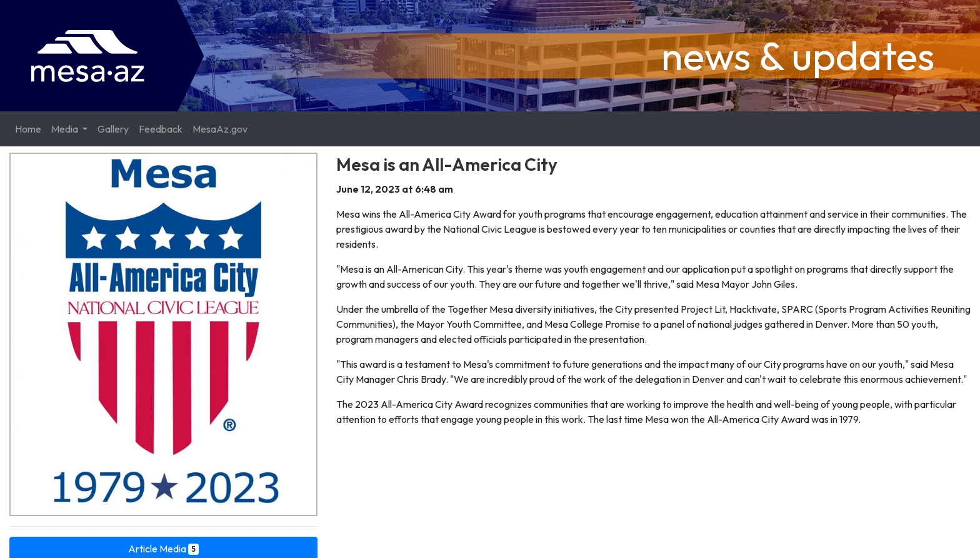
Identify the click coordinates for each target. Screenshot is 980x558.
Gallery (113, 129)
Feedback (161, 129)
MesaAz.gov (220, 129)
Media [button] (66, 129)
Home (28, 129)
